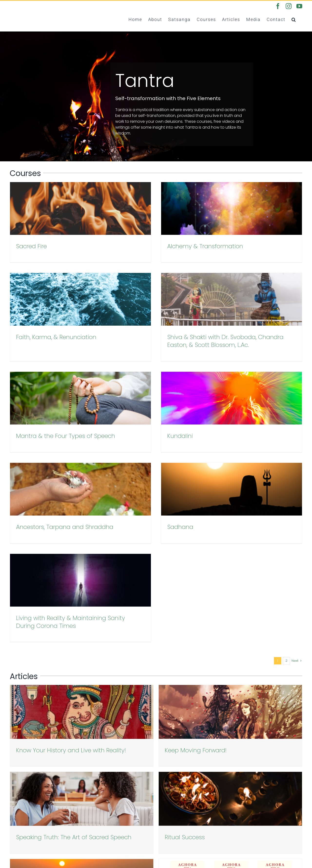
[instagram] (264, 805)
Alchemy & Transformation (155, 246)
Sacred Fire (31, 246)
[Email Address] (193, 722)
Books (15, 821)
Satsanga (19, 809)
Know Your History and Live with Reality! (71, 534)
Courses (18, 815)
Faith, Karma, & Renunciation (258, 246)
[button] (294, 19)
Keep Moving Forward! (146, 534)
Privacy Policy (23, 833)
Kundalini (230, 326)
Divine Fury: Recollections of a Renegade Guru (179, 610)
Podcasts (19, 827)
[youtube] (273, 805)
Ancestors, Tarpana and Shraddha (65, 413)
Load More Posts (156, 630)
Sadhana (130, 413)
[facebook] (255, 805)
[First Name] (193, 708)
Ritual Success (36, 610)
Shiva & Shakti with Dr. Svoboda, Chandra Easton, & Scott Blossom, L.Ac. (74, 330)
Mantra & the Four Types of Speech (166, 326)
